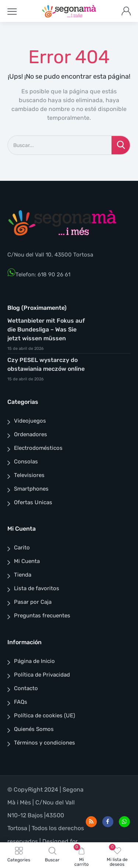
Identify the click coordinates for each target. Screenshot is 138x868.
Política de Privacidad (42, 675)
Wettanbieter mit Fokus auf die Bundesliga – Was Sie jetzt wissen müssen (46, 329)
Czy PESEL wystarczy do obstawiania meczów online (46, 364)
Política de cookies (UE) (45, 715)
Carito (22, 548)
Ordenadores (31, 434)
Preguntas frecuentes (42, 616)
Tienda (23, 575)
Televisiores (29, 475)
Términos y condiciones (45, 743)
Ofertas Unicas (33, 502)
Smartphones (31, 489)
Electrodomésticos (38, 448)
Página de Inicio (34, 661)
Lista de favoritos (37, 588)
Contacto (26, 688)
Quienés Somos (34, 729)
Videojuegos (30, 421)
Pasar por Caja (33, 602)
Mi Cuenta (27, 561)
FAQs (21, 702)
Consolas (26, 462)
